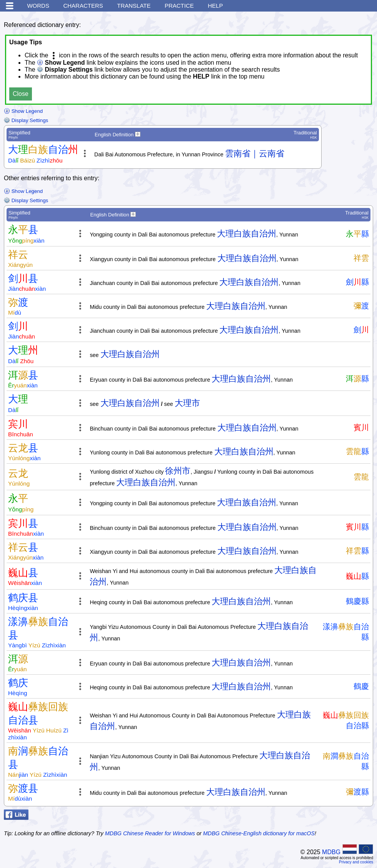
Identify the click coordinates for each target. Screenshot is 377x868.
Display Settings (26, 120)
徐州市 (178, 471)
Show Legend (23, 111)
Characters (83, 6)
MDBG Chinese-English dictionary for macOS (259, 833)
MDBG (331, 852)
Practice (179, 6)
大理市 (187, 403)
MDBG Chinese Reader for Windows (150, 833)
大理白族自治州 (247, 234)
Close (21, 94)
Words (38, 6)
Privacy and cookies (356, 862)
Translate (134, 6)
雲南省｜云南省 (255, 153)
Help (215, 6)
